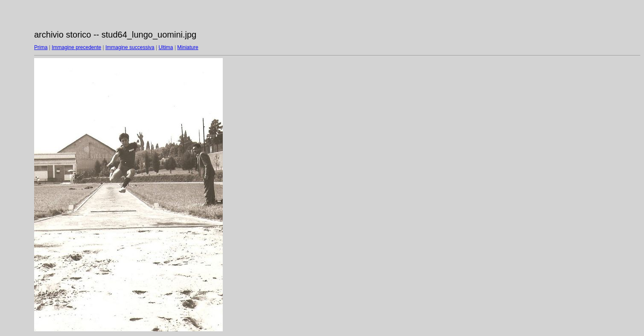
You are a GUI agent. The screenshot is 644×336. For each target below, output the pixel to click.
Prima (41, 47)
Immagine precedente (76, 47)
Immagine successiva (130, 47)
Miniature (188, 47)
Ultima (166, 47)
